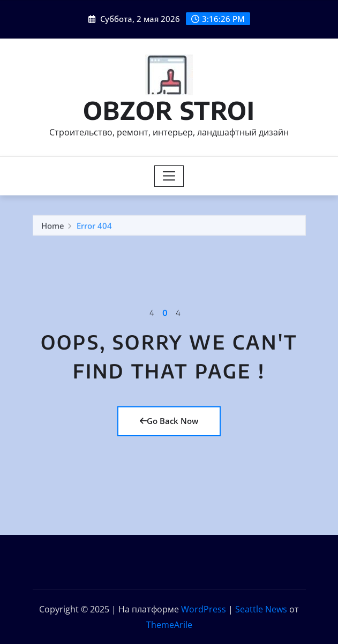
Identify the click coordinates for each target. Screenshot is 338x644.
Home (53, 226)
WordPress (204, 609)
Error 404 (94, 226)
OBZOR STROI (169, 110)
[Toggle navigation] (169, 176)
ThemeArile (169, 625)
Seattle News (261, 609)
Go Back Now (169, 421)
